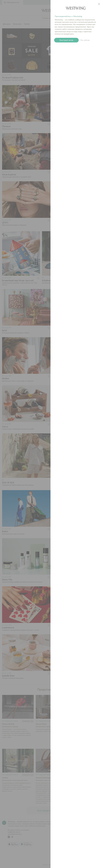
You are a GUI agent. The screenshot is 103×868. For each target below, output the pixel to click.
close (99, 4)
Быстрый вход (66, 40)
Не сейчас (85, 40)
